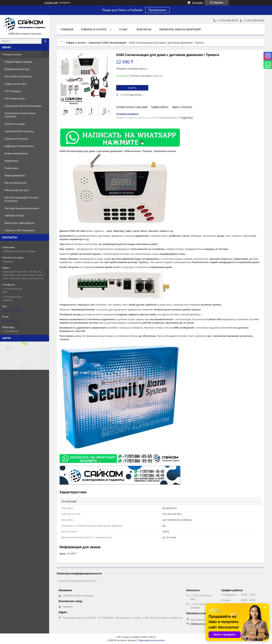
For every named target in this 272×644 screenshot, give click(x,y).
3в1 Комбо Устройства (18, 76)
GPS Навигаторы (15, 98)
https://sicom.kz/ (12, 310)
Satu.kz (152, 637)
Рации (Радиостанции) (18, 62)
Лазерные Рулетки (16, 139)
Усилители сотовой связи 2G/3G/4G (20, 115)
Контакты (144, 29)
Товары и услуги (12, 54)
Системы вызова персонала (22, 208)
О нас (123, 29)
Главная (67, 29)
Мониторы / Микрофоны (19, 223)
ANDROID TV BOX (14, 216)
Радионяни (11, 168)
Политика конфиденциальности (77, 581)
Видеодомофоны (15, 175)
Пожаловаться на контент (151, 640)
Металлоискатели (16, 183)
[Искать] (45, 41)
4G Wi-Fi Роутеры (15, 124)
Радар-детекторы (16, 84)
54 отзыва (197, 3)
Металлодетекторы (17, 190)
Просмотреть (157, 10)
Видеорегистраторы (17, 69)
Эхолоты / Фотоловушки (20, 230)
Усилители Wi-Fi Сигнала (19, 131)
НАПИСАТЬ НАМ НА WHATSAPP (180, 29)
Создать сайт (51, 3)
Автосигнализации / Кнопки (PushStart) (22, 199)
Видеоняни (11, 161)
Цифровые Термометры (19, 146)
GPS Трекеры (13, 91)
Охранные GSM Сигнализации (23, 106)
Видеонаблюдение (16, 153)
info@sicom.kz (11, 321)
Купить (132, 88)
